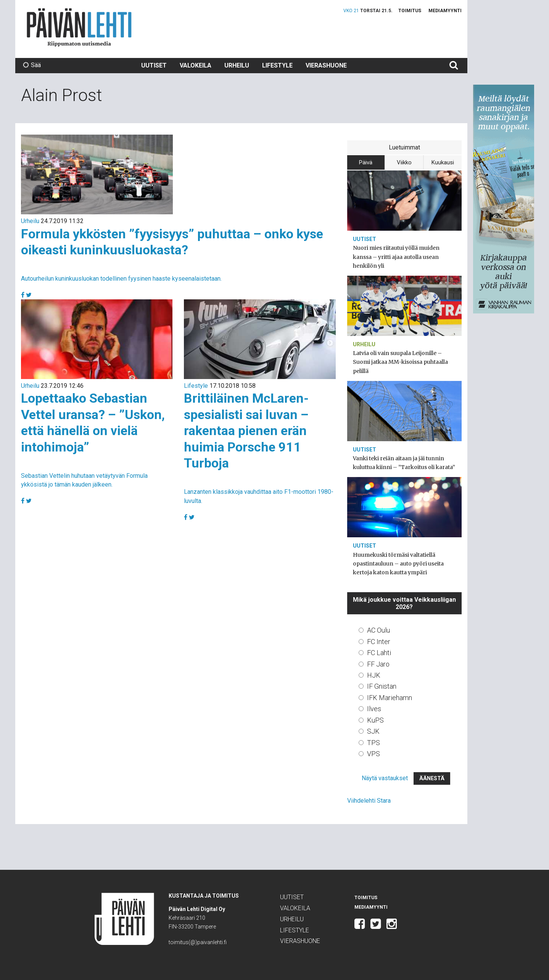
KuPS (375, 720)
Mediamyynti (445, 11)
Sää (32, 65)
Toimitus (410, 11)
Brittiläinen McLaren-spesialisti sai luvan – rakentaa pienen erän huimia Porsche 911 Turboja (246, 431)
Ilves (374, 709)
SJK (373, 731)
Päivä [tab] (366, 162)
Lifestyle (277, 65)
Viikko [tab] (404, 162)
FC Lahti (379, 653)
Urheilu (237, 65)
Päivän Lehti (79, 27)
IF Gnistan (382, 686)
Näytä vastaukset (385, 778)
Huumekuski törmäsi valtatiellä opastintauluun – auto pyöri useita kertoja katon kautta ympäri (398, 564)
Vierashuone (326, 65)
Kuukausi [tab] (443, 162)
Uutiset (154, 65)
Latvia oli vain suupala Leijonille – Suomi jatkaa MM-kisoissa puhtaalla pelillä (400, 362)
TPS (374, 743)
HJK (374, 675)
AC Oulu (378, 630)
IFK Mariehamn (390, 698)
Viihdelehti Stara (369, 801)
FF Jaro (378, 664)
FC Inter (379, 642)
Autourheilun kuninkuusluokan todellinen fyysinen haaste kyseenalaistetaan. (121, 279)
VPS (374, 754)
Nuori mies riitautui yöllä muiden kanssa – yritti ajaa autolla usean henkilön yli (396, 257)
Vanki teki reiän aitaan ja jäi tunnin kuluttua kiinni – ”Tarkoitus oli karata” (404, 463)
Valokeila (196, 65)
